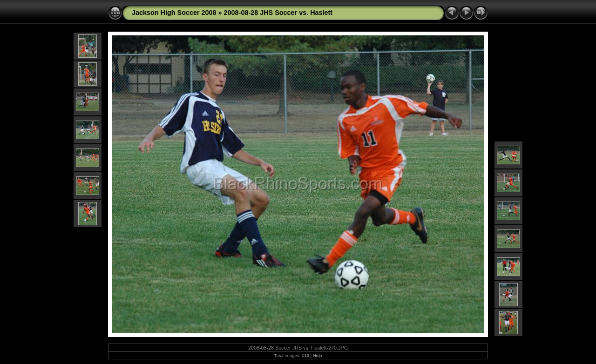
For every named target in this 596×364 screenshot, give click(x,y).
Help (318, 355)
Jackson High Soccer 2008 (174, 13)
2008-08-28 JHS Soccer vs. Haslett (278, 13)
